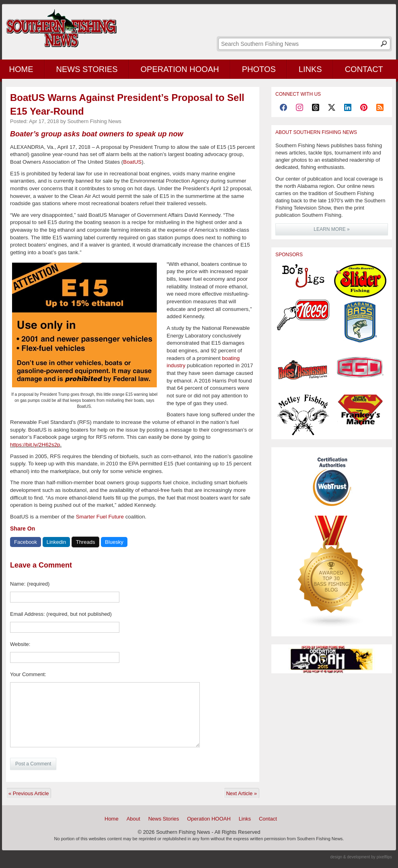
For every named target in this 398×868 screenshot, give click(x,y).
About (133, 819)
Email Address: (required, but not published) (61, 614)
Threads (86, 542)
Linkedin (56, 542)
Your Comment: (28, 674)
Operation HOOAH (180, 69)
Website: (20, 644)
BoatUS (132, 162)
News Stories (87, 69)
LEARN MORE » (331, 229)
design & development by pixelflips (361, 857)
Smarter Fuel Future (100, 517)
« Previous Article (29, 793)
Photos (259, 69)
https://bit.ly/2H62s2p (35, 445)
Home (112, 819)
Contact (364, 69)
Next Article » (241, 793)
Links (310, 69)
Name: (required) (30, 584)
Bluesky (114, 542)
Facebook (26, 542)
